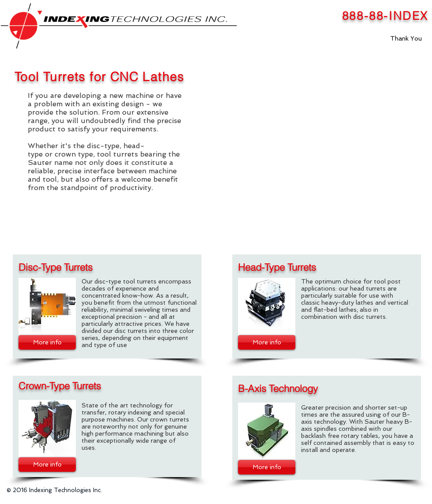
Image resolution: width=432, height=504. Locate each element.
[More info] (47, 342)
